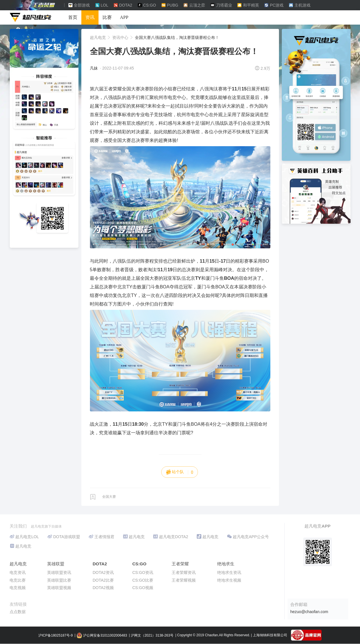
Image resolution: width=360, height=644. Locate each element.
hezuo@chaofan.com (309, 612)
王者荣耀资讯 (184, 572)
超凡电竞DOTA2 (171, 537)
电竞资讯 (18, 572)
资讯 (90, 17)
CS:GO (139, 564)
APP (124, 17)
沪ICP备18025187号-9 (56, 635)
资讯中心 (121, 37)
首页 (73, 17)
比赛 (107, 17)
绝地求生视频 (229, 580)
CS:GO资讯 (143, 572)
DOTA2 (100, 564)
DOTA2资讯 (103, 572)
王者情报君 (102, 537)
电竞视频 (18, 588)
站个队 (180, 472)
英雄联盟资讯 (59, 572)
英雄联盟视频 (59, 588)
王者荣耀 (180, 564)
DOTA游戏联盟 (64, 537)
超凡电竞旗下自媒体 (46, 526)
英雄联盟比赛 (59, 580)
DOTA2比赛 (103, 580)
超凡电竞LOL (24, 537)
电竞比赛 (18, 580)
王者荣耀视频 (184, 580)
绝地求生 (226, 564)
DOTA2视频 (103, 588)
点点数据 (18, 612)
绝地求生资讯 (229, 572)
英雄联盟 (56, 564)
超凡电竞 (99, 37)
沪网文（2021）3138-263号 (152, 635)
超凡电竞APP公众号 (248, 537)
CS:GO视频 (143, 588)
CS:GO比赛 (143, 580)
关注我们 (19, 526)
